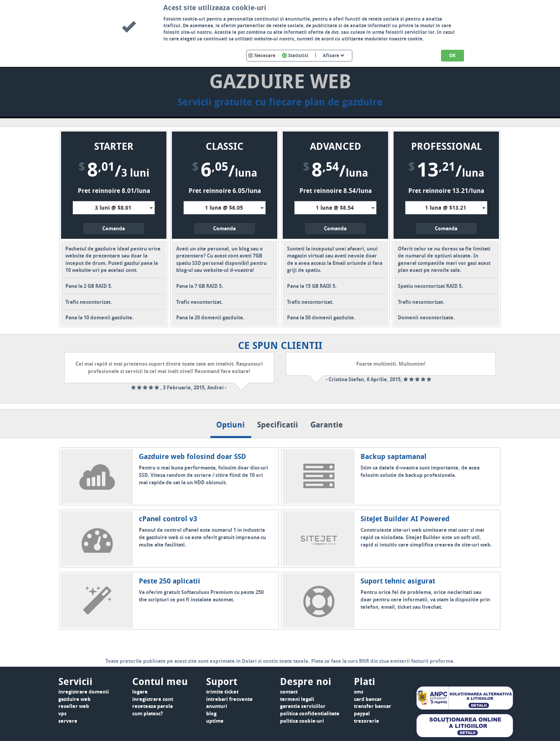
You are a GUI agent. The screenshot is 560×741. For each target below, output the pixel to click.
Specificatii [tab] (277, 425)
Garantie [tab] (327, 425)
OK (452, 55)
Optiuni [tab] (230, 425)
